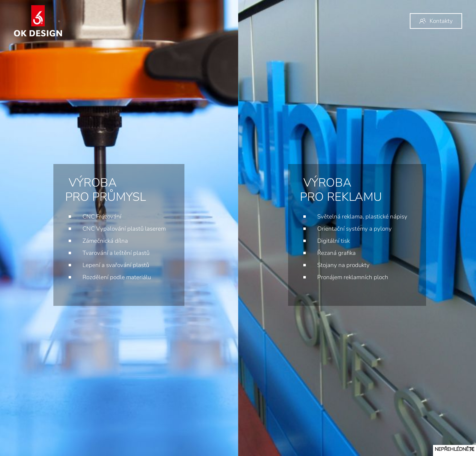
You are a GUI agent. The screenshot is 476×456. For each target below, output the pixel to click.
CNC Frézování (102, 217)
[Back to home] (38, 21)
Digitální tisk (311, 241)
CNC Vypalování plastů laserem (124, 229)
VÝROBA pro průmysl (106, 190)
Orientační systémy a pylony (332, 229)
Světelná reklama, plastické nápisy (340, 217)
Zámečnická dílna (105, 241)
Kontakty (436, 21)
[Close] (472, 449)
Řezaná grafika (314, 253)
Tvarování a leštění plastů (116, 253)
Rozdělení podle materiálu (117, 277)
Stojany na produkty (321, 265)
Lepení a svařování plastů (116, 265)
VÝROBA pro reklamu (319, 190)
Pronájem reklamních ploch (331, 277)
